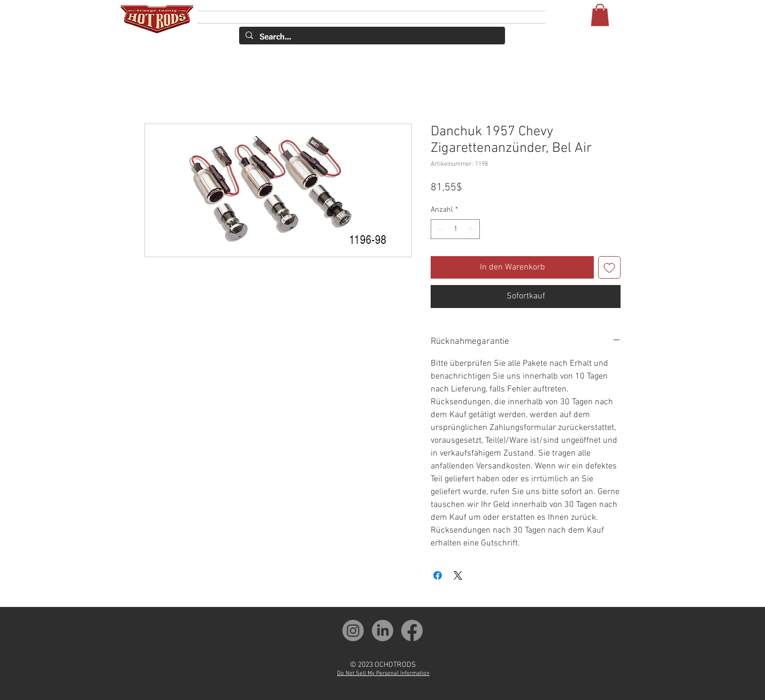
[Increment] (472, 229)
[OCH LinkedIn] (382, 630)
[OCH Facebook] (412, 630)
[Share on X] (458, 575)
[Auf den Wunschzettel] (609, 267)
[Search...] (371, 37)
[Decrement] (439, 229)
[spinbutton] (455, 229)
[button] (600, 15)
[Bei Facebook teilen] (438, 575)
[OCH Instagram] (353, 630)
